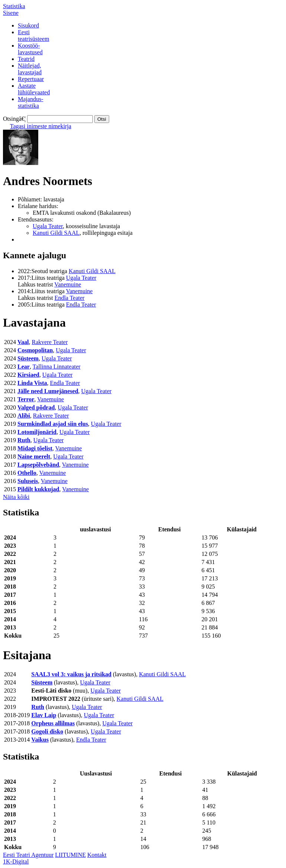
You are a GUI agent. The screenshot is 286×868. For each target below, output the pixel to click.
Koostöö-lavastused (30, 49)
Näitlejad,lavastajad (30, 69)
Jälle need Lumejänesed (48, 391)
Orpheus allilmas (53, 723)
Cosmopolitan (35, 350)
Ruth (24, 440)
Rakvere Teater (50, 342)
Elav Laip (44, 715)
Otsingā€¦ (14, 119)
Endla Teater (70, 298)
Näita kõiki (16, 497)
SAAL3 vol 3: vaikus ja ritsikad (71, 674)
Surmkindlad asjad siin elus (53, 424)
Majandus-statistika (30, 102)
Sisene (11, 13)
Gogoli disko (47, 731)
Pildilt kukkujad (38, 489)
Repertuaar (31, 79)
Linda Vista (32, 383)
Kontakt (97, 855)
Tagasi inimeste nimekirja (41, 126)
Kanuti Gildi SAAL (56, 233)
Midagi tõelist (35, 448)
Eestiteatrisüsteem (33, 35)
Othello (27, 473)
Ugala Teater (48, 226)
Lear (24, 367)
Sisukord (28, 25)
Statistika (14, 6)
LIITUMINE (70, 855)
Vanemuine (68, 284)
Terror (26, 399)
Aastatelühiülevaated (34, 89)
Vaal (23, 342)
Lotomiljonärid (37, 432)
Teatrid (26, 59)
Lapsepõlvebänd (38, 465)
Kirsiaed (28, 375)
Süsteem (28, 358)
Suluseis (28, 481)
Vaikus (40, 740)
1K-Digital (16, 861)
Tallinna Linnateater (57, 367)
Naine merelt (34, 456)
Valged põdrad (36, 407)
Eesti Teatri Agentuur (28, 855)
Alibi (24, 416)
